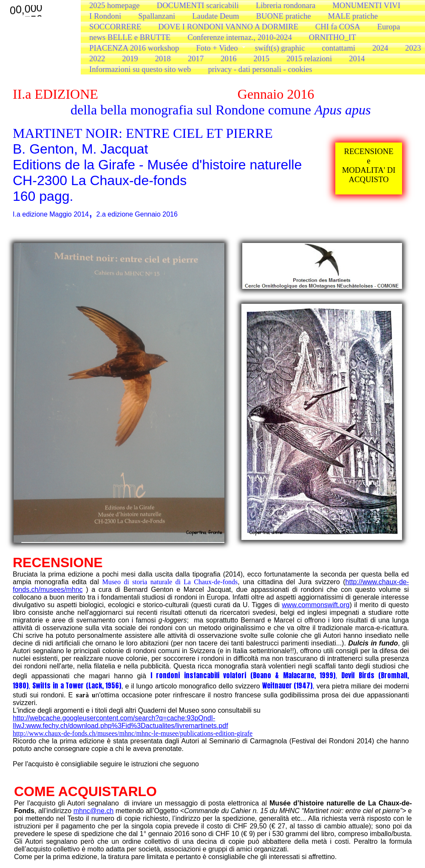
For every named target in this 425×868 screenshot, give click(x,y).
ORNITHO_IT (333, 37)
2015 (262, 59)
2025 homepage (115, 5)
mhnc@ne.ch (94, 811)
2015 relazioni (309, 59)
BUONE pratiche (284, 16)
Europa (389, 27)
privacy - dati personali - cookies (260, 69)
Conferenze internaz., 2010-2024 (240, 37)
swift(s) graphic (280, 48)
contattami (339, 48)
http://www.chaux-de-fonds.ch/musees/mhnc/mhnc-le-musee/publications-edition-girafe (133, 733)
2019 (130, 59)
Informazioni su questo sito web (140, 69)
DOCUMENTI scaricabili (198, 5)
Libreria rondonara (286, 5)
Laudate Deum (215, 16)
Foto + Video (217, 48)
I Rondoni (105, 16)
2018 (163, 59)
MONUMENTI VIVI (366, 5)
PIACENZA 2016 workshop (134, 48)
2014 (357, 59)
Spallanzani (157, 16)
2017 (196, 59)
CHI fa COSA (338, 27)
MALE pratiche (353, 16)
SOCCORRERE (115, 27)
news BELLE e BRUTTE (130, 37)
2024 (380, 48)
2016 (228, 59)
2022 (97, 59)
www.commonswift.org (316, 605)
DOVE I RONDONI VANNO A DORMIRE (228, 27)
